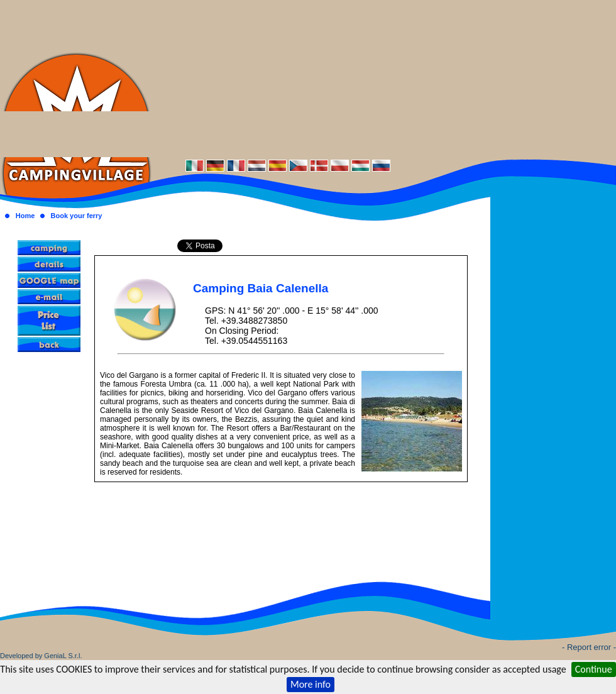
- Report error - (589, 647)
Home (25, 216)
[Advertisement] (384, 79)
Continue (594, 669)
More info (311, 684)
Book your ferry (77, 216)
